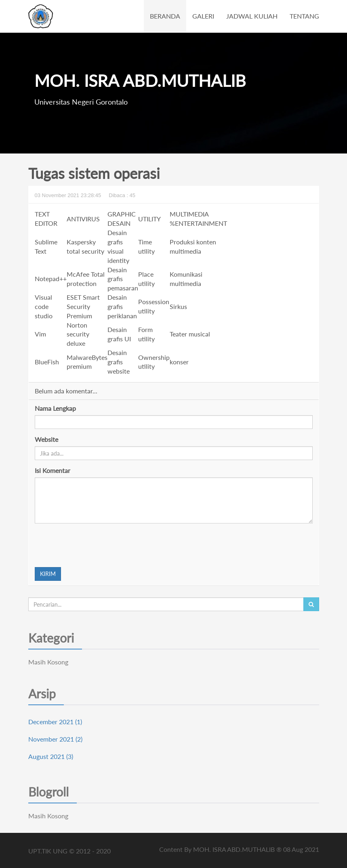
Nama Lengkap (55, 408)
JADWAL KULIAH (252, 16)
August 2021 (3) (51, 756)
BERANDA (165, 16)
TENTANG (304, 16)
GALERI (203, 16)
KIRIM (48, 574)
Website (46, 439)
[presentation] (96, 545)
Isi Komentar (53, 470)
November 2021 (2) (55, 739)
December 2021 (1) (55, 722)
